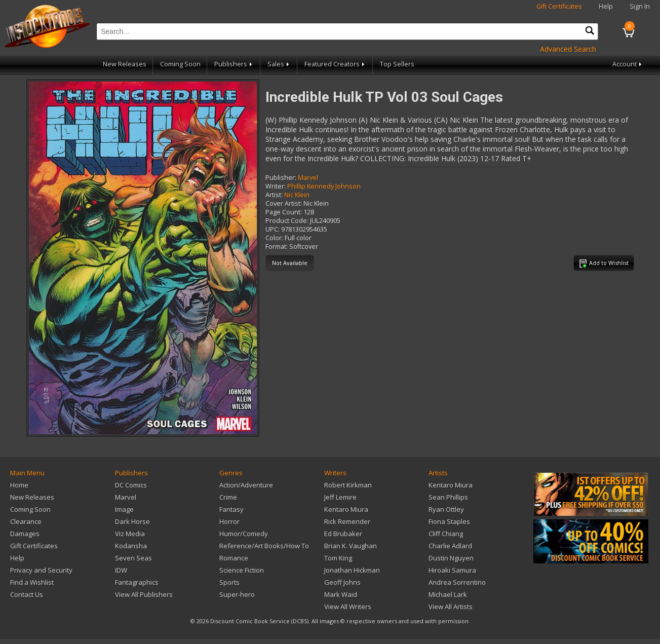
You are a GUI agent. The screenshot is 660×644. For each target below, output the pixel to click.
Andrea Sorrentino (457, 582)
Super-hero (237, 594)
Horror (229, 521)
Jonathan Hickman (352, 570)
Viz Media (130, 534)
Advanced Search (568, 49)
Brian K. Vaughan (351, 546)
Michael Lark (448, 594)
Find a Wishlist (32, 582)
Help (606, 6)
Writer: (276, 186)
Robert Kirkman (348, 485)
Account (628, 64)
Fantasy (231, 509)
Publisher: (281, 178)
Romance (234, 558)
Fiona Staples (449, 521)
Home (19, 485)
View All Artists (451, 607)
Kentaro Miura (346, 509)
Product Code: (287, 221)
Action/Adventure (246, 485)
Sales (279, 64)
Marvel (308, 178)
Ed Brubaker (343, 534)
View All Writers (348, 607)
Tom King (338, 558)
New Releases (125, 64)
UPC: (273, 229)
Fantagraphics (137, 582)
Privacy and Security (41, 570)
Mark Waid (341, 594)
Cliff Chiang (446, 534)
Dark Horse (132, 521)
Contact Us (27, 594)
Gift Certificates (559, 6)
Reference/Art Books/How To (264, 546)
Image (124, 509)
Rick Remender (347, 521)
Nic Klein (297, 195)
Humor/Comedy (244, 534)
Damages (25, 534)
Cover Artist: (284, 203)
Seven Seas (133, 558)
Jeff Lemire (340, 497)
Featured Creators (335, 64)
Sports (229, 582)
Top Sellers (397, 64)
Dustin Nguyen (451, 558)
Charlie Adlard (450, 546)
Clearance (26, 521)
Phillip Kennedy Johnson (324, 186)
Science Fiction (242, 570)
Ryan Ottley (446, 509)
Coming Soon (180, 64)
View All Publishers (144, 594)
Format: (277, 247)
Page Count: (284, 212)
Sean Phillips (448, 497)
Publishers (234, 64)
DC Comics (131, 485)
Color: (274, 238)
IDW (121, 570)
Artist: (274, 195)
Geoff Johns (342, 582)
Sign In (640, 6)
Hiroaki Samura (452, 570)
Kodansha (131, 546)
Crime (228, 497)
